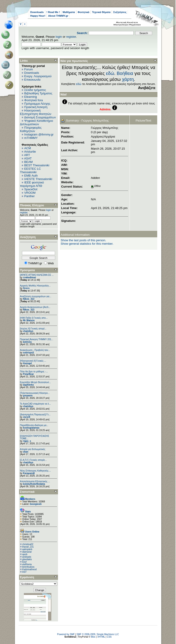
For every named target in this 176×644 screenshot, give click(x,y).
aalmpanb (27, 549)
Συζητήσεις (120, 12)
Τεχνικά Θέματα (101, 12)
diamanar (27, 552)
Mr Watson (29, 320)
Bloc (93, 637)
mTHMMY (31, 138)
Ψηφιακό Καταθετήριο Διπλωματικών (36, 122)
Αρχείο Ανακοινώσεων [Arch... (35, 307)
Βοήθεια (125, 73)
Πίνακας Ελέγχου (32, 205)
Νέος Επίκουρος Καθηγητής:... (35, 471)
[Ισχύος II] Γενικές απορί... (33, 329)
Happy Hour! (38, 16)
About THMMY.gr (58, 16)
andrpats (27, 557)
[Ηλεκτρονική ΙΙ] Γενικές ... (33, 361)
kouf (24, 562)
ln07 (24, 572)
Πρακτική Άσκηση (36, 107)
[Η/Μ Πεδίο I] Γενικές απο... (34, 318)
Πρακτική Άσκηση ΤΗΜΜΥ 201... (37, 339)
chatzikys (28, 331)
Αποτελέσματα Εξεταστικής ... (35, 481)
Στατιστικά (27, 492)
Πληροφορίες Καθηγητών (31, 129)
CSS (109, 637)
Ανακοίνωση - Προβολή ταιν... (35, 350)
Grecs (26, 288)
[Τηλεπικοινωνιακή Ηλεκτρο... (35, 393)
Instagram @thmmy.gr (39, 134)
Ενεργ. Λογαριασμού (38, 76)
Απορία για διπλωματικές (33, 449)
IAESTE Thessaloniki (38, 179)
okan (26, 452)
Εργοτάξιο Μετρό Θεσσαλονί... (35, 382)
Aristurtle (30, 152)
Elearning (31, 97)
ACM (28, 148)
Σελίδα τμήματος (35, 90)
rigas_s (27, 441)
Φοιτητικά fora (34, 100)
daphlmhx (28, 385)
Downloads (37, 12)
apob (25, 554)
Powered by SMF (66, 634)
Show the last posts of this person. (83, 240)
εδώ (110, 73)
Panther (30, 196)
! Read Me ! (53, 12)
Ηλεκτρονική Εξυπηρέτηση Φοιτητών (36, 112)
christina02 (28, 544)
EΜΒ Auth (31, 176)
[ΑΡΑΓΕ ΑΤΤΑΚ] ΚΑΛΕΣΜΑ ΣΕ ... (37, 275)
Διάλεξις (27, 342)
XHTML (101, 637)
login (59, 37)
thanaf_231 (28, 547)
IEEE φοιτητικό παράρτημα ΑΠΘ (32, 184)
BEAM (29, 162)
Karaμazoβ (29, 473)
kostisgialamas (31, 428)
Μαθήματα (69, 12)
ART (27, 155)
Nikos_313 (29, 299)
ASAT (28, 158)
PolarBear (28, 374)
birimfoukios (28, 567)
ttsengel (27, 363)
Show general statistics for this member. (87, 244)
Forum (29, 69)
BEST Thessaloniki (37, 165)
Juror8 (26, 417)
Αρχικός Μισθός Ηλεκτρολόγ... (35, 286)
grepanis (28, 396)
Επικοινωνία (32, 80)
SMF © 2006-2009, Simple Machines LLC (98, 634)
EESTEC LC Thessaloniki (30, 170)
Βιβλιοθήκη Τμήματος (38, 93)
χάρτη (128, 79)
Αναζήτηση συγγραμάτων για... (36, 296)
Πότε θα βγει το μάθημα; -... (34, 372)
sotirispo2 (28, 353)
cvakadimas (29, 277)
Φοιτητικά (84, 12)
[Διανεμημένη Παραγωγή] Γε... (35, 415)
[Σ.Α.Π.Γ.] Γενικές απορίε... (33, 460)
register (71, 37)
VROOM (30, 193)
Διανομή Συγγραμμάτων (40, 117)
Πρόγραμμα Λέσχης (37, 104)
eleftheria (27, 564)
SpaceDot (31, 189)
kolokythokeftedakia (34, 484)
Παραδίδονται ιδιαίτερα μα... (34, 425)
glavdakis (27, 559)
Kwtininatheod (29, 569)
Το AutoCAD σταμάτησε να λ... (35, 404)
